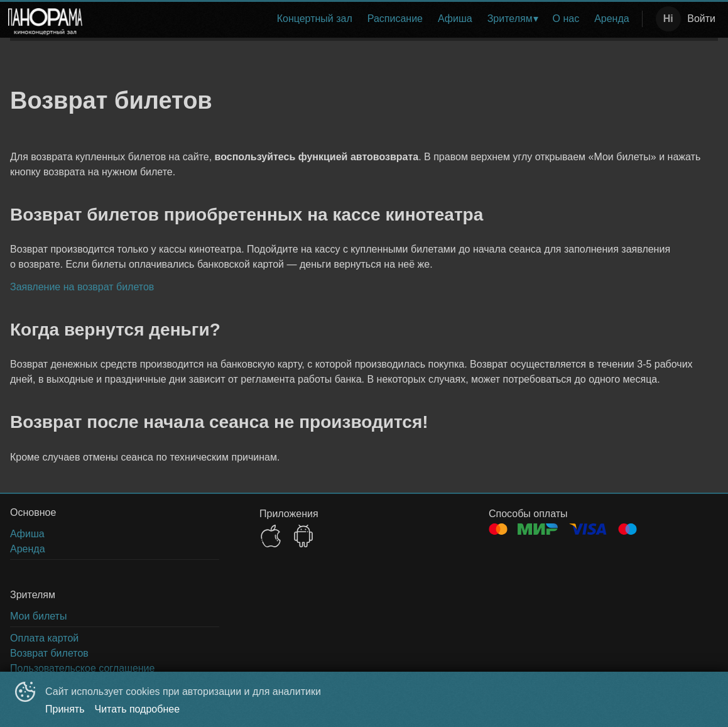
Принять (65, 709)
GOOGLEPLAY (303, 536)
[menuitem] (315, 19)
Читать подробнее (138, 709)
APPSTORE (271, 536)
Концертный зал (315, 19)
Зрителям (510, 19)
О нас (566, 19)
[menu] (365, 19)
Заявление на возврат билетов (82, 287)
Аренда (612, 19)
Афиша (455, 19)
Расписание (395, 19)
